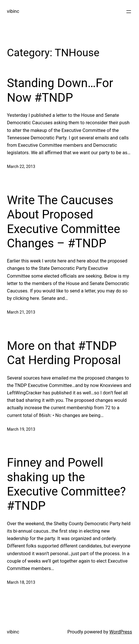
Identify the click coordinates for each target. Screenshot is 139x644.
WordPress (121, 632)
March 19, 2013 (21, 429)
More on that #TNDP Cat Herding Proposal (64, 353)
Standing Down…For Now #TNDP (60, 90)
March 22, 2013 (21, 167)
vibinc (13, 11)
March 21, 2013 (21, 312)
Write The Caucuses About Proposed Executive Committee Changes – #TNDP (63, 222)
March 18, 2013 (21, 582)
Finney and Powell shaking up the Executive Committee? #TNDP (66, 484)
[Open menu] (129, 12)
